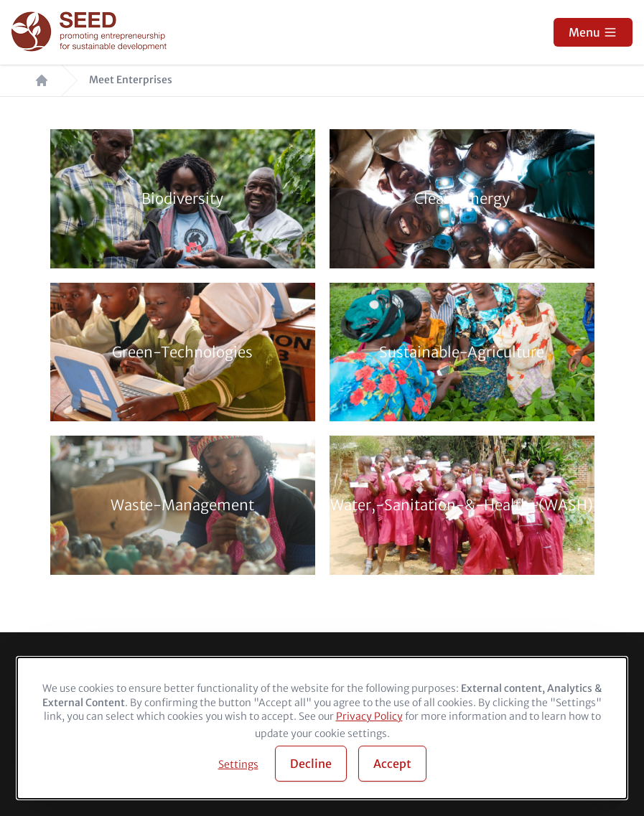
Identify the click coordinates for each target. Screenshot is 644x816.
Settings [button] (238, 764)
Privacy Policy (369, 716)
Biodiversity (182, 199)
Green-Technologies (182, 352)
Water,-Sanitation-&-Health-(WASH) (462, 505)
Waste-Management (182, 505)
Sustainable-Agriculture (462, 352)
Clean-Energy (462, 199)
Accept (392, 764)
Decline (311, 764)
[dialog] (322, 728)
